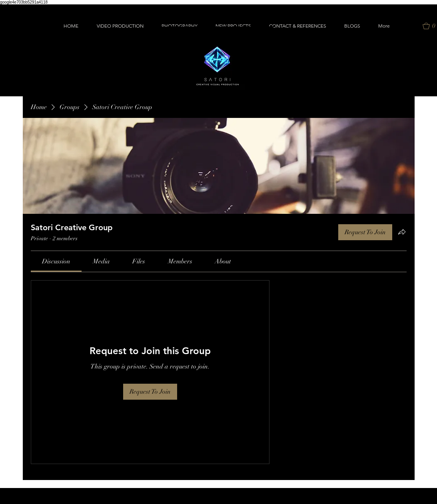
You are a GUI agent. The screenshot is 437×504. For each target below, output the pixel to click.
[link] (56, 261)
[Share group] (402, 232)
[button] (120, 26)
